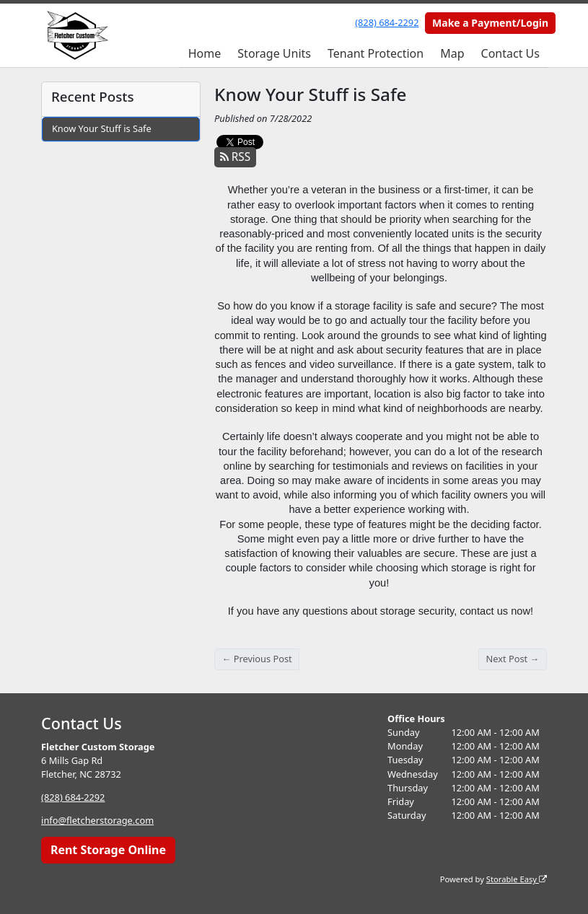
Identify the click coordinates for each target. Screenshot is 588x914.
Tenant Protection (376, 53)
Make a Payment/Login (490, 23)
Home (205, 53)
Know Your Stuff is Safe (102, 128)
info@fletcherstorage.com (97, 820)
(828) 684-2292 (387, 22)
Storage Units (274, 53)
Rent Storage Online (108, 850)
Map (452, 53)
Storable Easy (517, 879)
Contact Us (510, 53)
